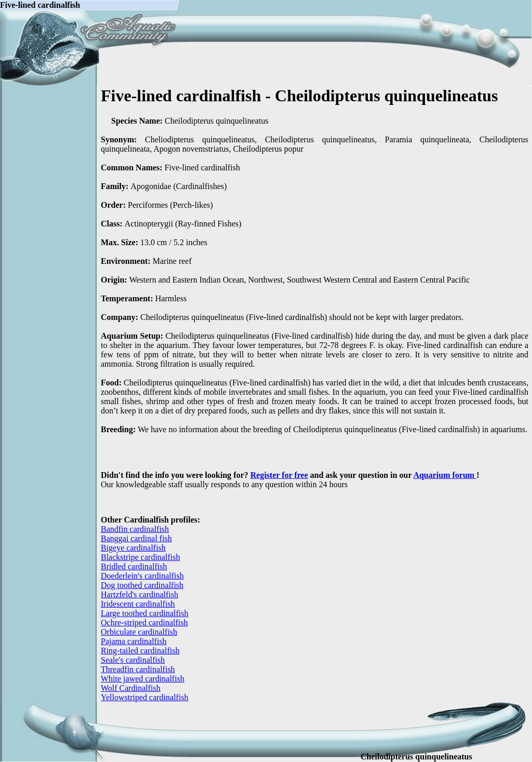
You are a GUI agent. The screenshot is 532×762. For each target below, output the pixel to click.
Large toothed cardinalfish (145, 613)
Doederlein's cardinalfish (142, 576)
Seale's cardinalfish (133, 660)
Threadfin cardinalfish (138, 669)
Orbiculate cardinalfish (139, 632)
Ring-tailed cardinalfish (140, 651)
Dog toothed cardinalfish (142, 585)
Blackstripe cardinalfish (140, 557)
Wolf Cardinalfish (131, 688)
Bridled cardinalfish (134, 566)
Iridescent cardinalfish (138, 604)
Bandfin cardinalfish (135, 529)
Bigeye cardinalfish (133, 548)
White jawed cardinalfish (143, 679)
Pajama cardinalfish (134, 641)
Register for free (279, 475)
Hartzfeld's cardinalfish (139, 594)
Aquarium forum (445, 475)
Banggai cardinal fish (136, 538)
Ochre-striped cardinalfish (144, 623)
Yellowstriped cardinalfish (145, 697)
